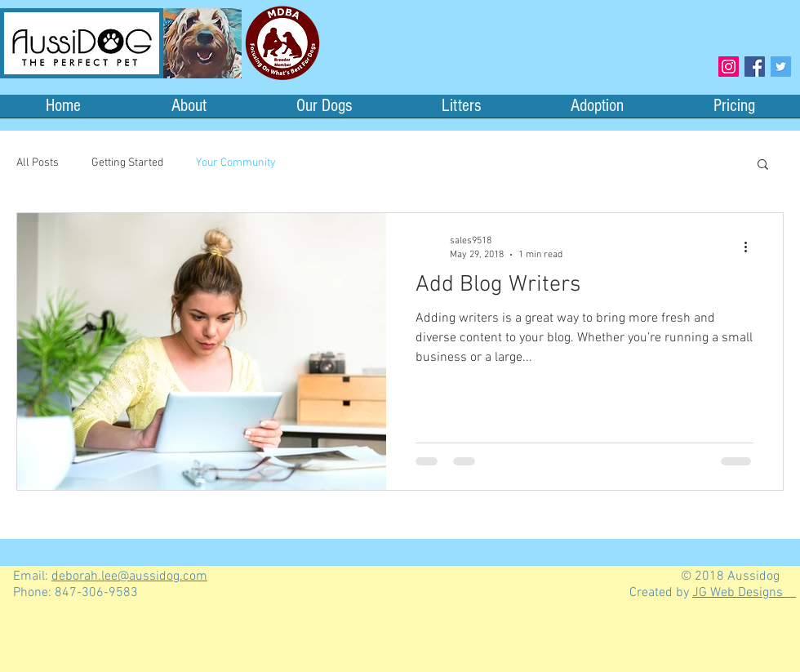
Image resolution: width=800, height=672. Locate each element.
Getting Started (127, 163)
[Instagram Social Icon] (729, 67)
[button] (763, 165)
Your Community (236, 163)
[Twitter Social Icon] (781, 67)
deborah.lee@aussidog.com (129, 576)
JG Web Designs (744, 593)
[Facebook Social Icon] (755, 67)
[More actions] (751, 247)
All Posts (38, 163)
